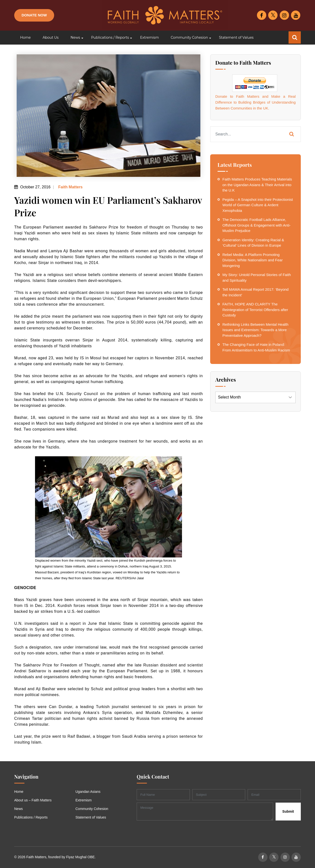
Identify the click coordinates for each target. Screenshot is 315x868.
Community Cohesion (92, 809)
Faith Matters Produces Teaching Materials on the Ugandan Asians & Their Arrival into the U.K (257, 185)
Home (19, 792)
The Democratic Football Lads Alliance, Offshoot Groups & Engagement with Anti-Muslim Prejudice (256, 225)
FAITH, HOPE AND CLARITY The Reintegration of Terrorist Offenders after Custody (255, 310)
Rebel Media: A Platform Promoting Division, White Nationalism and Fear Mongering (253, 260)
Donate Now (34, 15)
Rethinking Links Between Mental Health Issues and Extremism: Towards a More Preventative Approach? (255, 330)
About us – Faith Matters (33, 800)
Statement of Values (91, 817)
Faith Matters (70, 187)
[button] (75, 38)
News (18, 809)
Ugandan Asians (88, 792)
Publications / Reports (31, 817)
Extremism (84, 800)
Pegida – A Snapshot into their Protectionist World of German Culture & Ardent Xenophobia (258, 205)
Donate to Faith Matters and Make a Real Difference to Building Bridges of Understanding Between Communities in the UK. (255, 102)
